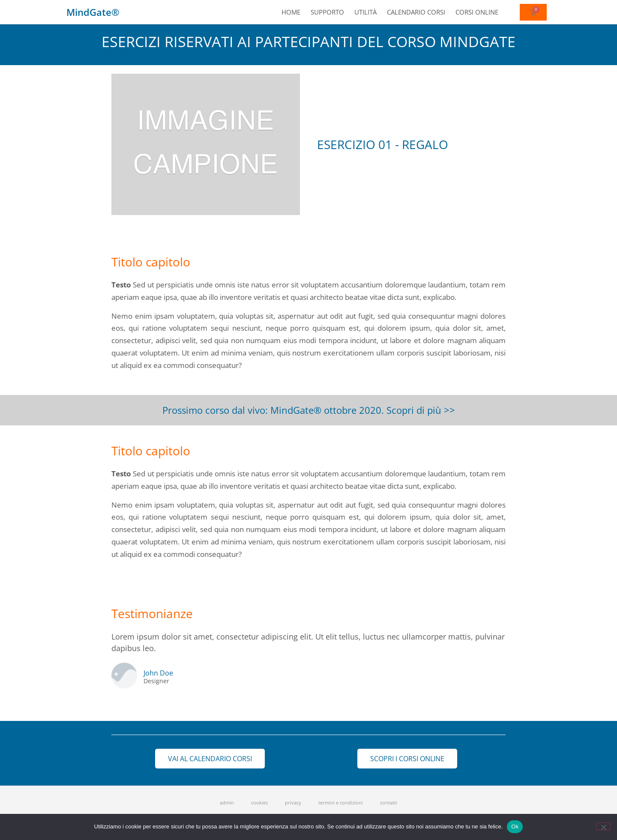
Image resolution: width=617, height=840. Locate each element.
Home (291, 12)
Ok (515, 827)
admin (227, 803)
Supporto (327, 12)
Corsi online (477, 12)
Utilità (365, 12)
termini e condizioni (341, 803)
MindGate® (93, 12)
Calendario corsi (416, 12)
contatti (389, 803)
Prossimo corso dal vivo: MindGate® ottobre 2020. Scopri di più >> (309, 410)
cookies (259, 803)
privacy (293, 803)
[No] (603, 826)
